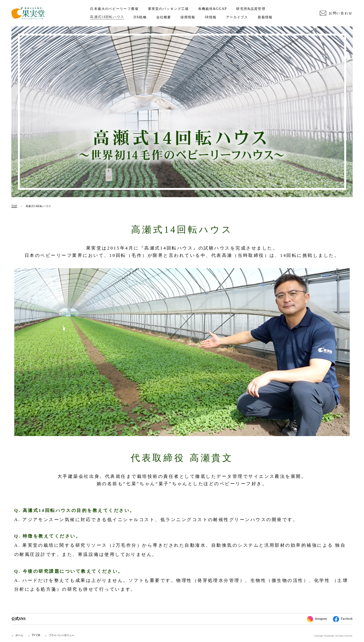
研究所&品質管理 (251, 9)
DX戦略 (140, 17)
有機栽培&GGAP (213, 9)
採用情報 (188, 17)
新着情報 (265, 17)
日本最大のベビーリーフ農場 (114, 9)
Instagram (317, 619)
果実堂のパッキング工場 (168, 9)
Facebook (343, 619)
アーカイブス (237, 17)
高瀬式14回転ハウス (107, 17)
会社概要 (164, 17)
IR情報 (211, 17)
